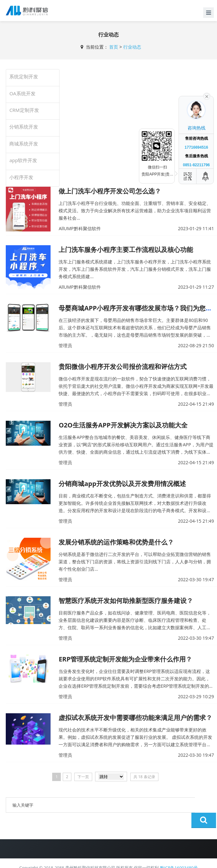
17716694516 (196, 147)
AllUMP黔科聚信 (142, 860)
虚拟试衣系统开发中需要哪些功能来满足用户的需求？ (135, 718)
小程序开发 (21, 177)
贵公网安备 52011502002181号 (92, 859)
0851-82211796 (196, 165)
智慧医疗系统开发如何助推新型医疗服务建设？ (126, 601)
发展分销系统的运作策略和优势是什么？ (116, 542)
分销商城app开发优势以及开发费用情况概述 (122, 484)
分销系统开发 (24, 127)
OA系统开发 (22, 93)
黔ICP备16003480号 (179, 852)
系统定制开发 (24, 76)
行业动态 (132, 47)
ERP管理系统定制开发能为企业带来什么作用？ (125, 659)
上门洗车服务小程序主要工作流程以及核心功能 (126, 250)
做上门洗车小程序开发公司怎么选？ (110, 191)
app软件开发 (23, 160)
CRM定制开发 (24, 110)
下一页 (83, 777)
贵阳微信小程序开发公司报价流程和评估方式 (123, 367)
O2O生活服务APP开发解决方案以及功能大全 (123, 425)
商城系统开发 (24, 144)
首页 (114, 47)
